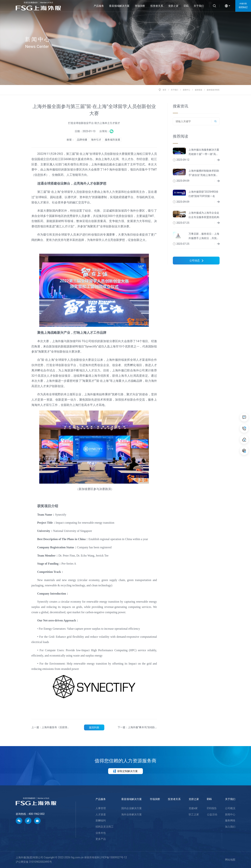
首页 (164, 90)
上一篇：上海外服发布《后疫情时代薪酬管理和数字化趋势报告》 (51, 728)
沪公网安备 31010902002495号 (34, 862)
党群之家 (173, 6)
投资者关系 (157, 6)
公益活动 (212, 814)
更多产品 (101, 839)
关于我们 (199, 6)
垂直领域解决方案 (119, 6)
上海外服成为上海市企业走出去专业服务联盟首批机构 (204, 215)
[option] (125, 42)
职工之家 (194, 814)
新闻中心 (187, 90)
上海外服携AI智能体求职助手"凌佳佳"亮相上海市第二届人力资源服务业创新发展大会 (204, 173)
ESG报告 (212, 808)
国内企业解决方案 (132, 808)
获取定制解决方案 (125, 771)
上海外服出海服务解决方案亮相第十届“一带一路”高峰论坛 (204, 152)
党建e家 (193, 808)
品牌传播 (82, 140)
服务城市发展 (113, 140)
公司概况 (230, 808)
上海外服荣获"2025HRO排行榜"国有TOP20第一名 (204, 194)
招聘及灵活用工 (104, 827)
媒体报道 (199, 90)
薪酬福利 (101, 820)
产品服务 (99, 6)
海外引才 (96, 140)
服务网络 (230, 820)
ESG (186, 6)
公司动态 (196, 260)
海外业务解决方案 (132, 814)
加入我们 (230, 827)
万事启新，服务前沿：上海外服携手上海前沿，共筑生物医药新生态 (204, 236)
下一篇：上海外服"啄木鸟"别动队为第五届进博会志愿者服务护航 (136, 728)
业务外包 (101, 833)
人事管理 (101, 808)
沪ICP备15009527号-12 (113, 857)
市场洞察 (140, 6)
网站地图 (230, 860)
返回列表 (94, 727)
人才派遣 (101, 814)
